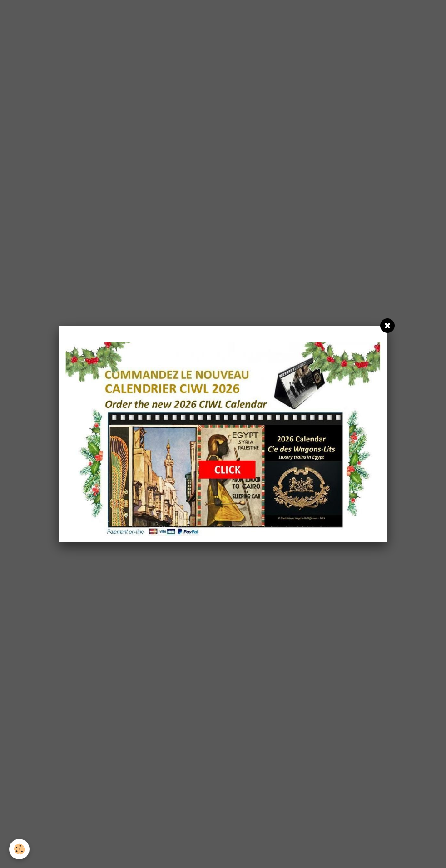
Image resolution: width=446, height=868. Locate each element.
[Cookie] (19, 849)
